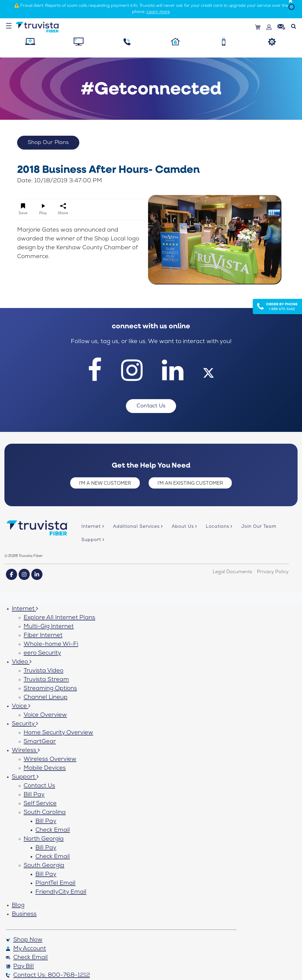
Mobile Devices (45, 768)
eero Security (42, 653)
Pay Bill (20, 967)
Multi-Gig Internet (49, 627)
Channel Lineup (46, 698)
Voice (21, 707)
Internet (25, 609)
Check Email (53, 830)
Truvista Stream (46, 680)
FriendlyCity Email (61, 892)
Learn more (158, 12)
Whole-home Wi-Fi (51, 645)
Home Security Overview (58, 733)
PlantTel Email (55, 884)
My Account (26, 949)
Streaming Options (50, 689)
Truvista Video (44, 671)
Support (25, 777)
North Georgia (44, 839)
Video (22, 662)
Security (25, 724)
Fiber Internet (43, 636)
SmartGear (40, 742)
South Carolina (45, 813)
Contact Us (39, 786)
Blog (18, 906)
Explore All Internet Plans (59, 618)
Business (24, 915)
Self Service (40, 804)
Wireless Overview (50, 760)
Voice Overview (45, 715)
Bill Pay (34, 795)
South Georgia (44, 866)
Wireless (26, 751)
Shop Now (24, 940)
